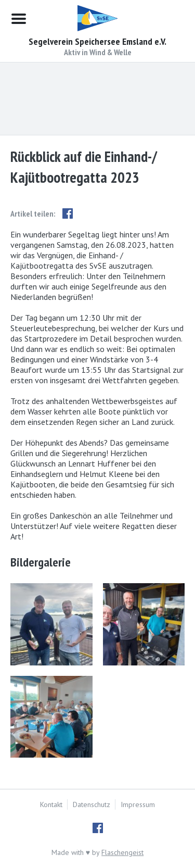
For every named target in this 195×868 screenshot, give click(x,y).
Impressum (138, 804)
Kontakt (51, 804)
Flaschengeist (122, 852)
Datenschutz (92, 804)
